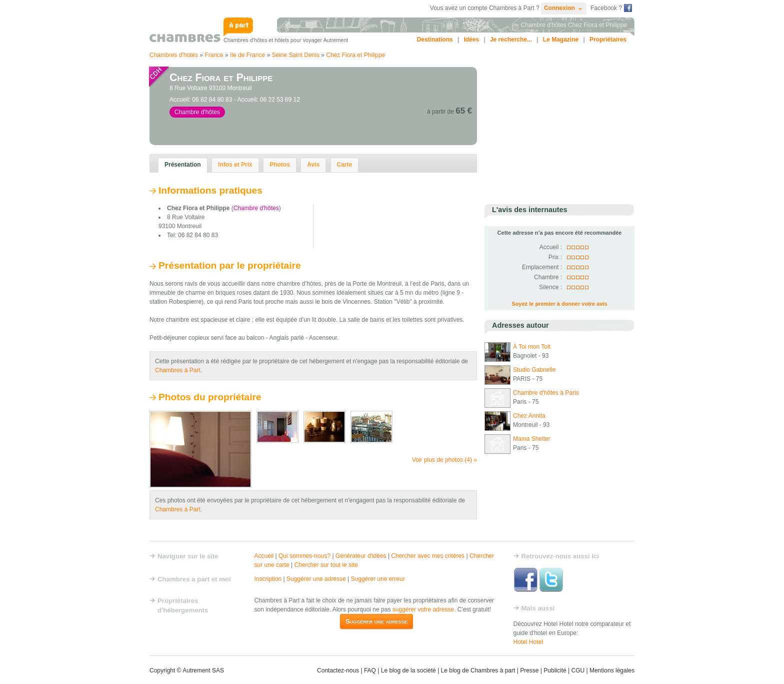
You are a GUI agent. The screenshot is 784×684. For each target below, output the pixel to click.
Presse (529, 670)
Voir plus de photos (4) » (444, 460)
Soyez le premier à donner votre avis (559, 304)
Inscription (268, 579)
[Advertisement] (559, 130)
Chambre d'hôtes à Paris (546, 393)
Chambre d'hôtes (256, 208)
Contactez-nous (338, 670)
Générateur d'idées (361, 556)
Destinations (435, 40)
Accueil (264, 556)
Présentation (183, 165)
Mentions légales (612, 670)
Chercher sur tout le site (326, 565)
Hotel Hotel (528, 642)
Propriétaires (608, 40)
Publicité (555, 670)
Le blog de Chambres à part (478, 670)
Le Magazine (561, 40)
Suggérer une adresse (316, 579)
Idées (471, 40)
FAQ (370, 670)
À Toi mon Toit (532, 347)
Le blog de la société (408, 670)
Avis (313, 165)
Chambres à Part (178, 370)
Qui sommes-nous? (304, 556)
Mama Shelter (532, 439)
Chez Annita (529, 416)
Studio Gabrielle (534, 370)
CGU (578, 670)
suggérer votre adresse (423, 609)
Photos (280, 165)
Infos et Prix (235, 165)
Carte (345, 165)
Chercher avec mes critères (428, 556)
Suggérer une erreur (378, 579)
